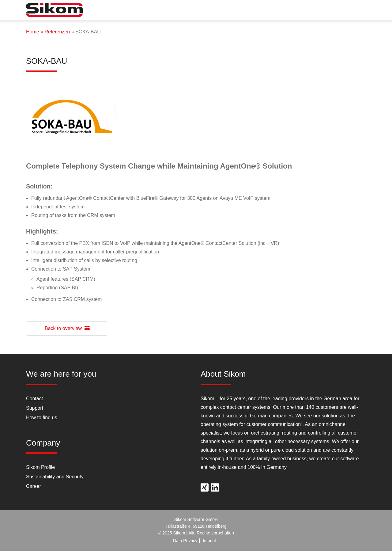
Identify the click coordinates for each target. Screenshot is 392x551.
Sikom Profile (40, 467)
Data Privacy (185, 541)
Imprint (209, 541)
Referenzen (57, 32)
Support (35, 408)
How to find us (41, 418)
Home (33, 32)
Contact (34, 399)
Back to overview (67, 328)
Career (34, 486)
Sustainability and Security (55, 477)
